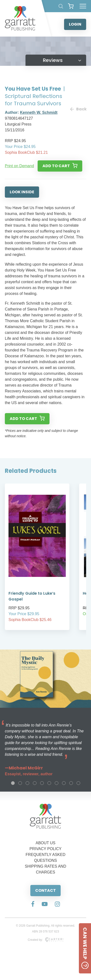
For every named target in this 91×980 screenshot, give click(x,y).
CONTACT (45, 890)
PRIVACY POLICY (46, 849)
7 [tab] (57, 783)
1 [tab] (13, 783)
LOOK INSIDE (22, 192)
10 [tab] (78, 783)
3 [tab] (27, 783)
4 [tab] (35, 783)
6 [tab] (49, 783)
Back (78, 109)
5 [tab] (42, 783)
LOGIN (75, 24)
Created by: (45, 940)
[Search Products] (61, 6)
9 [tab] (71, 783)
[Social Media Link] (33, 904)
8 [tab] (64, 783)
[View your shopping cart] (71, 6)
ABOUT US (46, 843)
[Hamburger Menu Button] (83, 6)
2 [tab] (20, 783)
